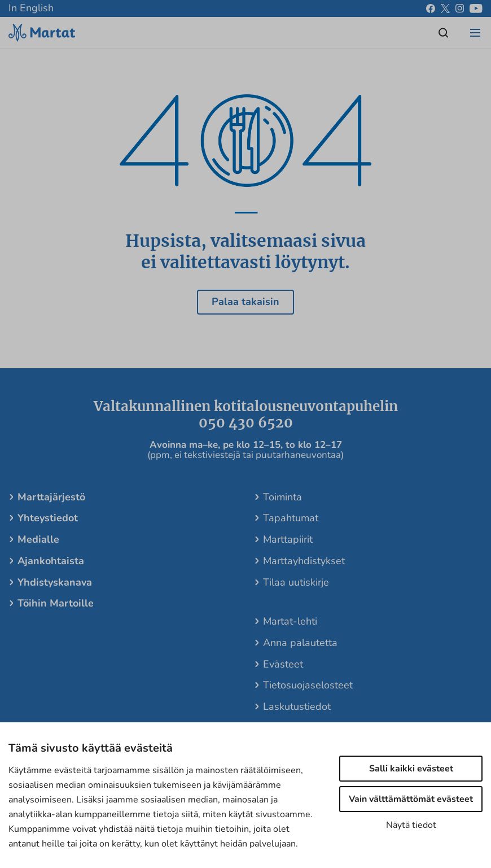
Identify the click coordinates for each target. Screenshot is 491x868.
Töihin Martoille (56, 603)
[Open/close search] (444, 33)
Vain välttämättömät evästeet (411, 799)
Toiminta (282, 497)
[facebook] (431, 8)
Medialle (38, 539)
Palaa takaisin (246, 302)
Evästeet (283, 664)
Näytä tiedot (411, 825)
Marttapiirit (288, 539)
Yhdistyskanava (55, 582)
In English (31, 8)
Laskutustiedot (297, 706)
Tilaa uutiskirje (296, 582)
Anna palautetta (300, 643)
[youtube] (476, 8)
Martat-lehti (290, 621)
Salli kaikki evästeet (411, 769)
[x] (445, 8)
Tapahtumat (291, 518)
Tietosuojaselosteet (308, 685)
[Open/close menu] (475, 33)
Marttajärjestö (51, 497)
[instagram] (460, 8)
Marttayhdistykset (304, 561)
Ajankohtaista (51, 561)
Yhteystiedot (48, 518)
